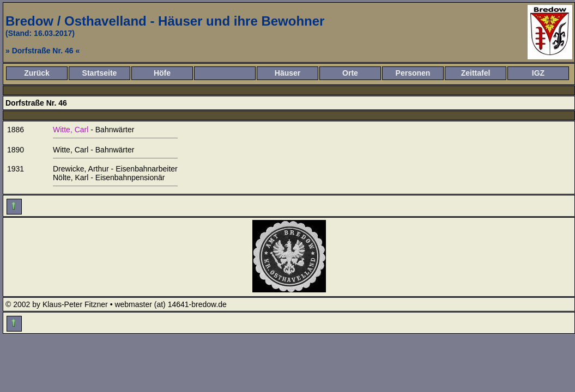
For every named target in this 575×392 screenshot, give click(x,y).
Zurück (37, 73)
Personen (413, 73)
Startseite (100, 73)
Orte (350, 73)
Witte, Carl (71, 130)
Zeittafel (476, 73)
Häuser (287, 73)
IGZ (538, 73)
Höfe (162, 73)
